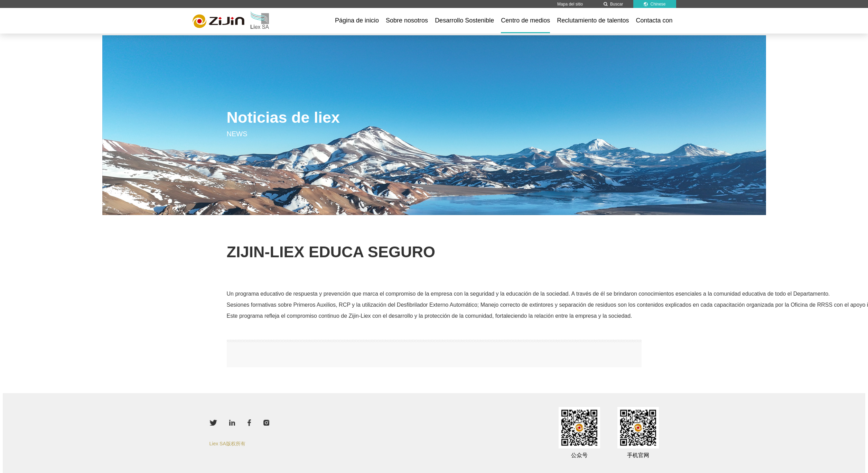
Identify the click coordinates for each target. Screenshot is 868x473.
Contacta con (654, 20)
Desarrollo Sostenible (464, 20)
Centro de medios (525, 20)
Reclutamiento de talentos (593, 20)
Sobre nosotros (407, 20)
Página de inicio (357, 20)
